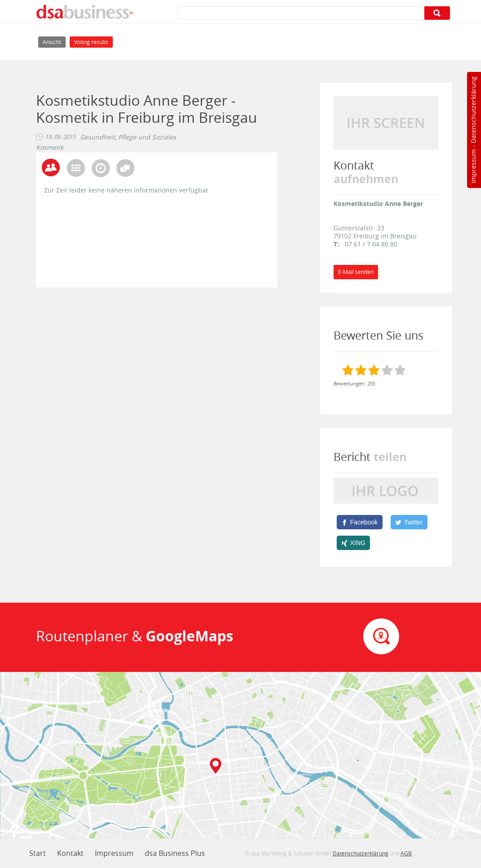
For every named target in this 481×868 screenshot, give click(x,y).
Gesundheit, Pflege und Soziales (128, 137)
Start (38, 853)
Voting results (91, 42)
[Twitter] (409, 522)
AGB (406, 853)
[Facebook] (360, 522)
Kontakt (70, 853)
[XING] (354, 543)
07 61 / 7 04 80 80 (371, 244)
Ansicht (54, 41)
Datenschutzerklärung (473, 110)
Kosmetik (50, 148)
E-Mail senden (356, 272)
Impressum (473, 166)
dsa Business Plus (175, 853)
